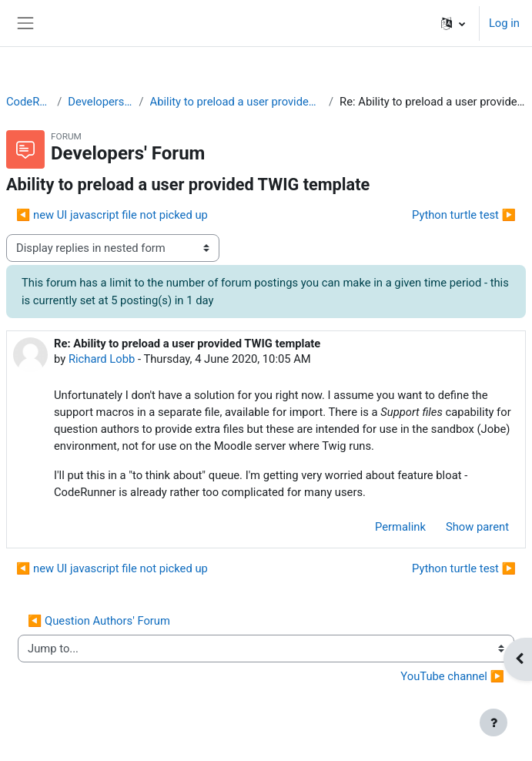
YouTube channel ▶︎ (452, 676)
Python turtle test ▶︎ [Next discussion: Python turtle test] (464, 215)
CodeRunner (28, 102)
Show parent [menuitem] (477, 527)
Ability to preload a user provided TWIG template (236, 102)
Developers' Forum (100, 102)
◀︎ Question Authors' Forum (99, 621)
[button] (453, 23)
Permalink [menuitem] (400, 527)
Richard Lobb (102, 359)
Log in (504, 23)
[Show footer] (494, 722)
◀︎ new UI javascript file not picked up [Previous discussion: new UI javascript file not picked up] (112, 215)
